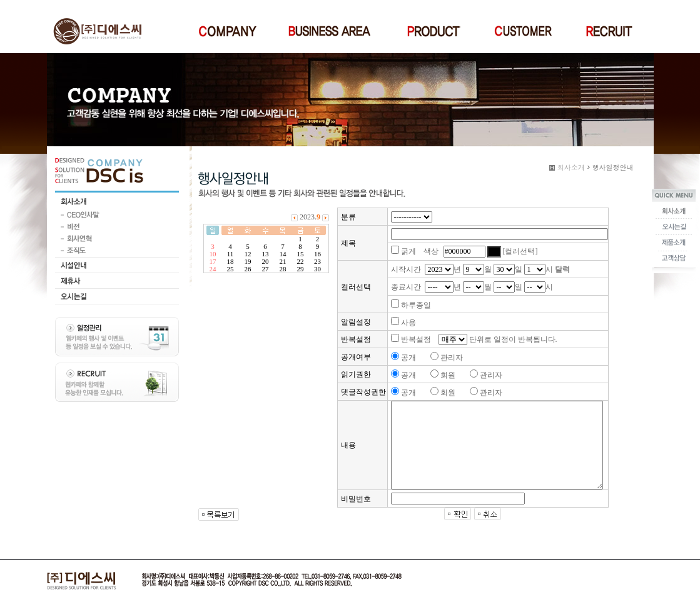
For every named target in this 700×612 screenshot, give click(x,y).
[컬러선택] (520, 251)
